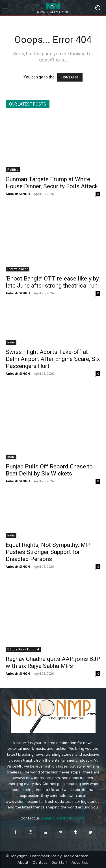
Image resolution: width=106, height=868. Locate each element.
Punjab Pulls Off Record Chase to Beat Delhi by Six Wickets (49, 470)
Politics (13, 170)
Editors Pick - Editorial (23, 649)
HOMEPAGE (70, 77)
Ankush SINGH (18, 194)
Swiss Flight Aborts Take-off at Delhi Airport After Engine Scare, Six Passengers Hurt (53, 359)
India (11, 342)
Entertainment (18, 269)
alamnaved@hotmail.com (63, 818)
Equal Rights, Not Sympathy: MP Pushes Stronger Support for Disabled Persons (48, 552)
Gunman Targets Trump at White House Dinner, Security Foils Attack (52, 183)
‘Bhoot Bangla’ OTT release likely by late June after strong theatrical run (52, 282)
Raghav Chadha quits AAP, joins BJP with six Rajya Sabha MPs (53, 662)
